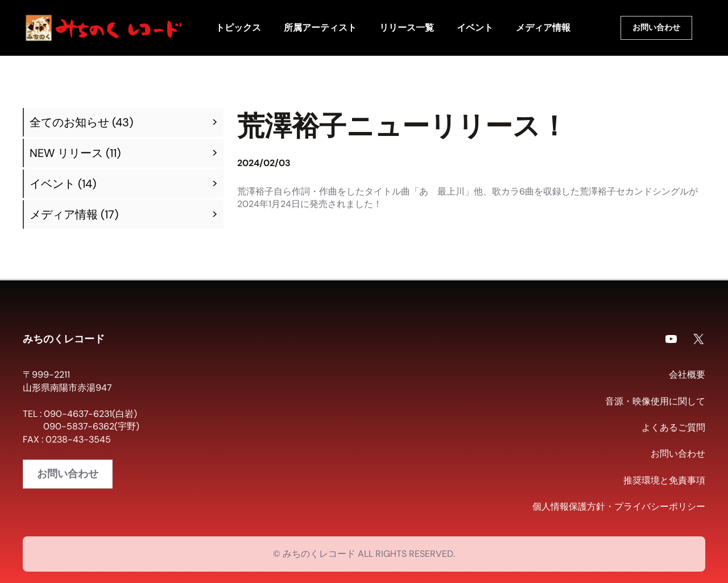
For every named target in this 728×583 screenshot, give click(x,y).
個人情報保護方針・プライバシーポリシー (619, 506)
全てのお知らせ (69, 122)
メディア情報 (64, 214)
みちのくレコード (64, 338)
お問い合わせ (656, 27)
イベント (52, 184)
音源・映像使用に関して (655, 401)
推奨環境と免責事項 (664, 480)
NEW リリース (66, 153)
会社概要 (687, 375)
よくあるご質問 (673, 427)
